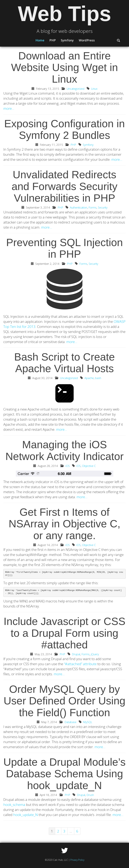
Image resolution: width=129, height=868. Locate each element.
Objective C (89, 466)
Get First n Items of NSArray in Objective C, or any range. (64, 524)
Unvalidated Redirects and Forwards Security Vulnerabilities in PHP (64, 186)
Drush (90, 795)
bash (98, 378)
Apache (89, 378)
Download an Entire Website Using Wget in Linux (64, 67)
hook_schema (14, 805)
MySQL (88, 722)
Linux (94, 89)
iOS (68, 466)
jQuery (95, 654)
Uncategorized (76, 89)
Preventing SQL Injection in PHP (65, 248)
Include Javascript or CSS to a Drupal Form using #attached (65, 633)
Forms (93, 207)
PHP (53, 40)
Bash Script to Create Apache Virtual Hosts (65, 363)
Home (40, 40)
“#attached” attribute (80, 664)
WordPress (87, 40)
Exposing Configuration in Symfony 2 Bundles (64, 129)
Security (103, 207)
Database (70, 722)
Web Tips (64, 14)
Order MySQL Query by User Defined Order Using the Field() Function (65, 701)
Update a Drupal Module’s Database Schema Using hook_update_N (64, 774)
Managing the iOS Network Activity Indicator (64, 450)
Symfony (67, 40)
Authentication (79, 207)
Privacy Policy (77, 860)
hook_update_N (26, 815)
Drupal (76, 654)
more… (9, 108)
